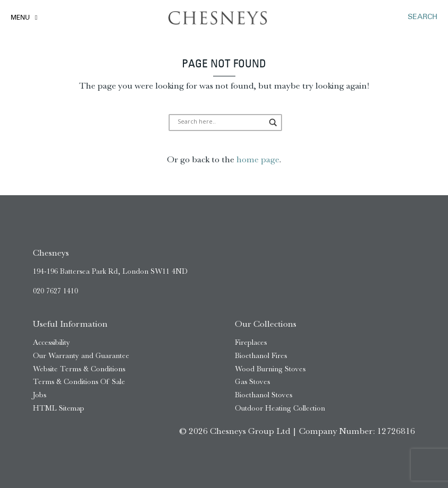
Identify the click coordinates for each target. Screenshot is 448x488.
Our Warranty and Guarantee (81, 356)
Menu (20, 18)
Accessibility (51, 342)
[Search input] (221, 123)
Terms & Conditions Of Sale (79, 382)
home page (258, 159)
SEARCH (423, 17)
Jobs (39, 395)
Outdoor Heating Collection (280, 408)
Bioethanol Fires (261, 356)
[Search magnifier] (274, 123)
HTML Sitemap (59, 408)
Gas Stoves (252, 382)
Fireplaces (251, 342)
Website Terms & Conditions (79, 369)
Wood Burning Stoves (270, 369)
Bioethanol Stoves (263, 395)
